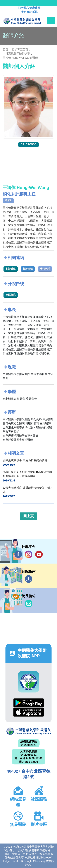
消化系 (8, 200)
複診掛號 (28, 269)
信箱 (29, 604)
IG (29, 554)
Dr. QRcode (28, 144)
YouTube (39, 554)
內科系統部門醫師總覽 (16, 54)
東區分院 (11, 295)
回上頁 (28, 516)
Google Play (29, 703)
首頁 (5, 50)
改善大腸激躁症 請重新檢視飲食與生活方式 (28, 490)
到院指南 (29, 579)
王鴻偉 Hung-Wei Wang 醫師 (20, 58)
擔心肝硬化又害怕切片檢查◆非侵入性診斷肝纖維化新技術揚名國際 (27, 474)
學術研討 (45, 269)
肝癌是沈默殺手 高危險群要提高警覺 (25, 460)
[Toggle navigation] (51, 20)
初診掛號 (11, 269)
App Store (29, 712)
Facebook (18, 554)
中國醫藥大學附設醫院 (28, 731)
